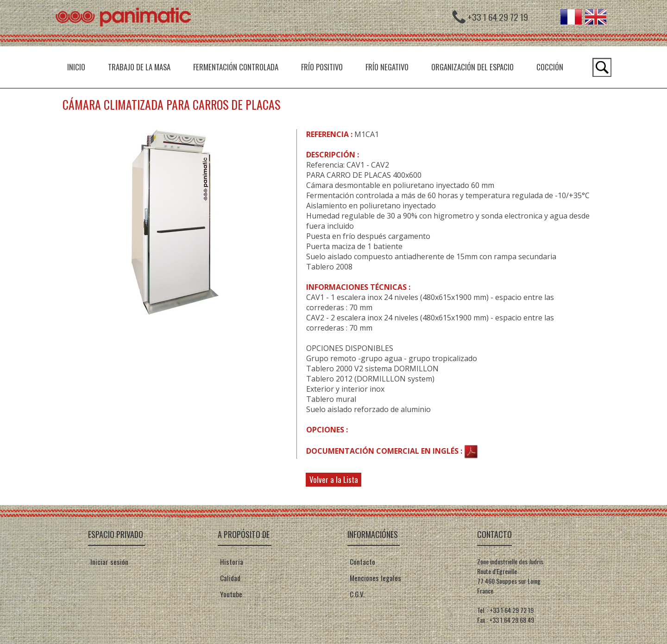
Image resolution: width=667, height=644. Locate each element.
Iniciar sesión (109, 562)
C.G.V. (356, 594)
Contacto (361, 562)
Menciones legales (374, 578)
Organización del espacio (472, 67)
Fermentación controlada (236, 67)
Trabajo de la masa (139, 67)
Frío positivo (322, 67)
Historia (230, 562)
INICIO (76, 67)
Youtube (230, 594)
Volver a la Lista (334, 479)
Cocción (550, 67)
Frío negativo (387, 67)
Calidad (229, 578)
